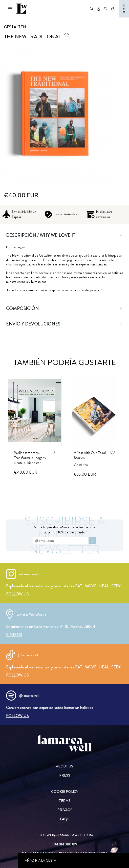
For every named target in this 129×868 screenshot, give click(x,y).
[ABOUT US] (65, 766)
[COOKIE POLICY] (65, 792)
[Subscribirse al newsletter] (92, 541)
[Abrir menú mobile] (10, 9)
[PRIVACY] (65, 810)
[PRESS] (65, 775)
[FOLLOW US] (17, 594)
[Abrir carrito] (113, 9)
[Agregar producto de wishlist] (67, 35)
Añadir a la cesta (40, 860)
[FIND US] (14, 635)
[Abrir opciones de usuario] (99, 9)
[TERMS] (65, 801)
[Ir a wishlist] (106, 9)
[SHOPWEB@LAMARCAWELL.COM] (65, 835)
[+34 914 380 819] (65, 844)
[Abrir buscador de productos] (92, 9)
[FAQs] (65, 819)
